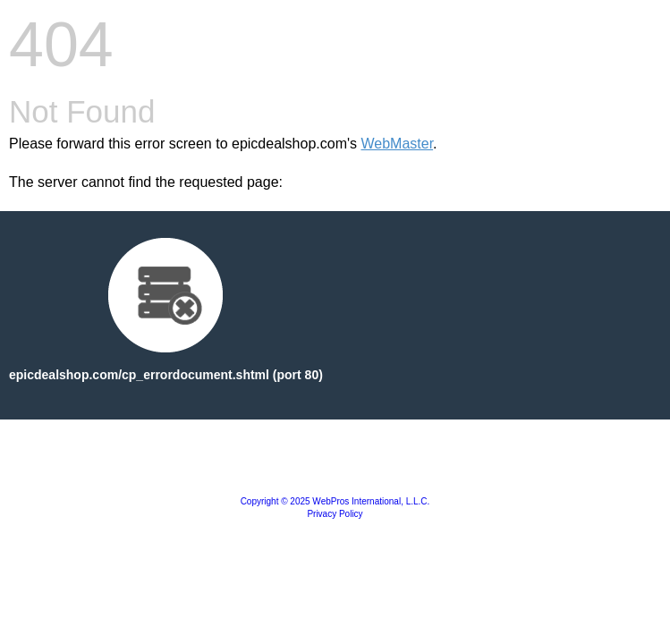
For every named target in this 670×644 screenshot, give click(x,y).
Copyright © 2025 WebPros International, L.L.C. (335, 501)
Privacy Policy (335, 514)
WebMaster (397, 144)
